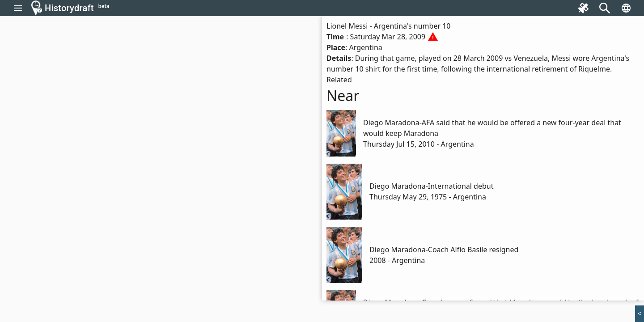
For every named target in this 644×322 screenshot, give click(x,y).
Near (343, 95)
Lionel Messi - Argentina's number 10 (389, 26)
